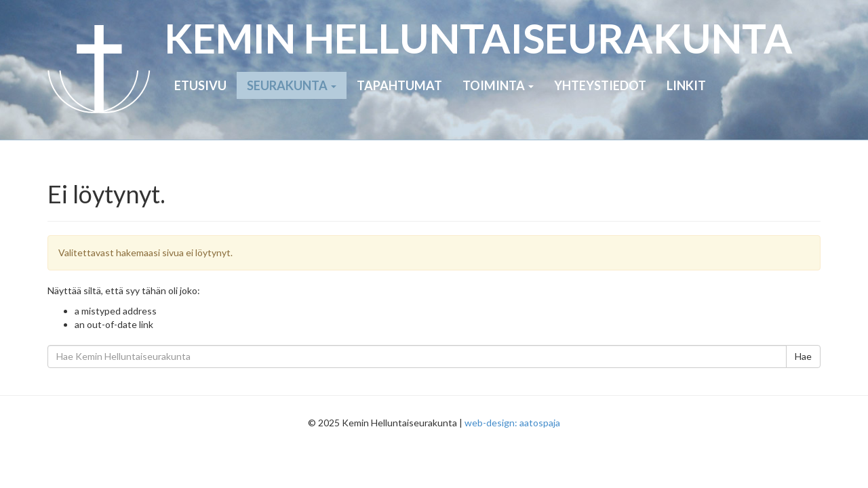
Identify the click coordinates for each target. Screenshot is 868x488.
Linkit (686, 85)
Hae (803, 356)
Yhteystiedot (600, 85)
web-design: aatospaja (512, 423)
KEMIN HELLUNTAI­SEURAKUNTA (478, 38)
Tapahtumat (399, 85)
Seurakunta (292, 85)
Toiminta (498, 85)
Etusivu (200, 85)
